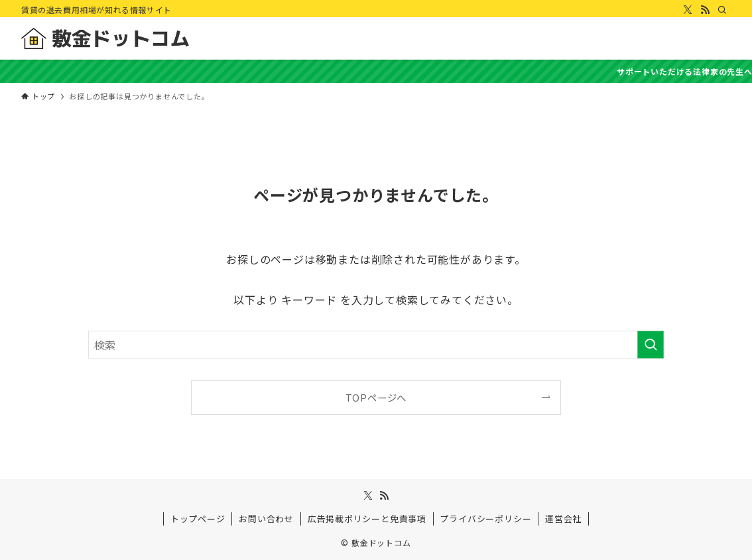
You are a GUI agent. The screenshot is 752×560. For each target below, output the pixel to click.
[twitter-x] (688, 10)
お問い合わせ (266, 519)
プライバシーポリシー (485, 519)
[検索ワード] (376, 345)
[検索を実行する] (651, 345)
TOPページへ (376, 397)
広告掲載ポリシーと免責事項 (367, 519)
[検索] (722, 10)
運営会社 (563, 519)
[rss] (705, 10)
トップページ (198, 519)
